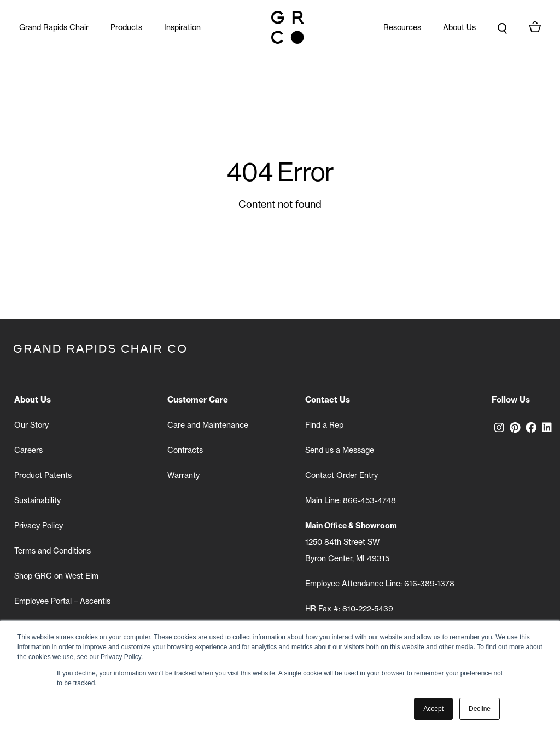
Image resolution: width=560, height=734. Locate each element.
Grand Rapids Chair (54, 27)
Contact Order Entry (342, 475)
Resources (402, 27)
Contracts (185, 450)
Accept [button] (433, 709)
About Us (459, 27)
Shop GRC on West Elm (56, 576)
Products (126, 27)
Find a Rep (324, 425)
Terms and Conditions (52, 550)
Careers (28, 450)
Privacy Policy (39, 525)
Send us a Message (340, 450)
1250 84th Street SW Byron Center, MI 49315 (351, 542)
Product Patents (43, 475)
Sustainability (37, 500)
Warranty (183, 475)
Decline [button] (480, 709)
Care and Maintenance (208, 425)
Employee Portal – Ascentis (62, 601)
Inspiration (182, 27)
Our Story (31, 425)
